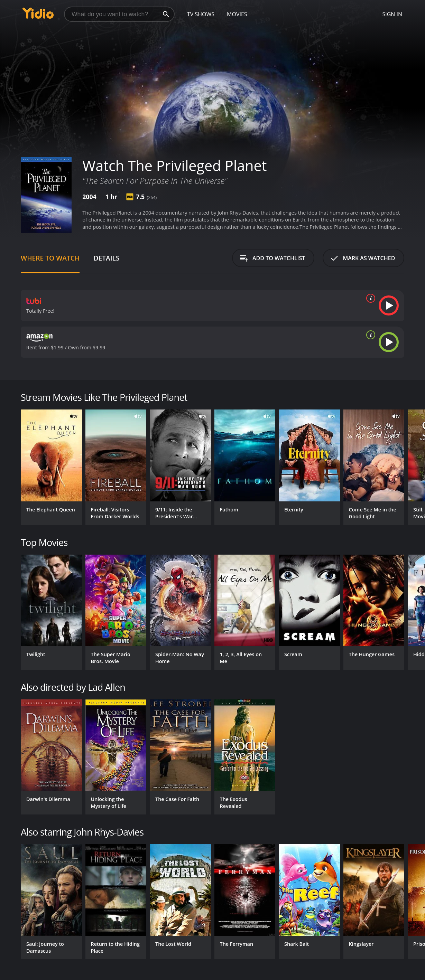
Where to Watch (50, 258)
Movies (237, 14)
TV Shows (201, 14)
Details (106, 258)
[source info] (369, 298)
